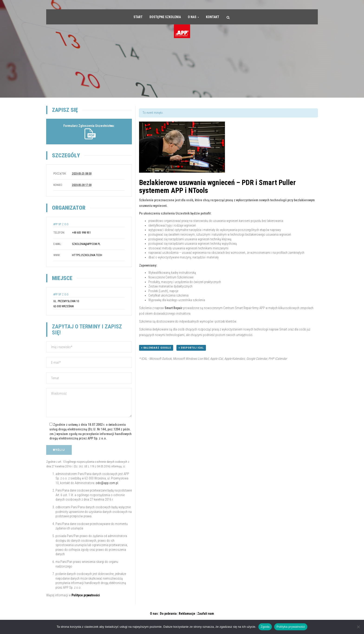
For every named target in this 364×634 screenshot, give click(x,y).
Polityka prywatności (291, 627)
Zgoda (265, 627)
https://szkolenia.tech (87, 255)
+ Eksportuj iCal (191, 348)
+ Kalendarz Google (156, 348)
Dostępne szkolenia (165, 17)
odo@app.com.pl (107, 483)
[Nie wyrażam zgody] (358, 627)
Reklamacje (187, 614)
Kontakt (213, 17)
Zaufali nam (206, 614)
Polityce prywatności (86, 595)
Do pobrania (168, 614)
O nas (193, 17)
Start (138, 17)
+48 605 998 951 (81, 233)
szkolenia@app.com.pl (86, 244)
